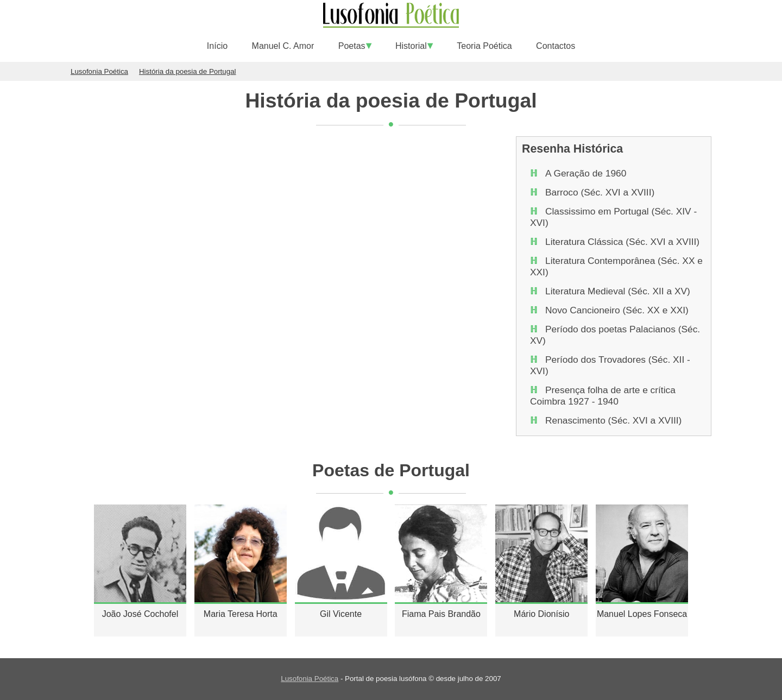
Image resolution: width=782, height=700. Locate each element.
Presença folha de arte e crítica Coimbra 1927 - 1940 (603, 396)
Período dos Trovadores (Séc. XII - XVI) (610, 365)
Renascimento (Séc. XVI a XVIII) (613, 420)
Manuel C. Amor (283, 46)
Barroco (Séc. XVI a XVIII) (600, 192)
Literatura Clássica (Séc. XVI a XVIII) (622, 242)
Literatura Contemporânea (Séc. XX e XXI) (616, 266)
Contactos (556, 46)
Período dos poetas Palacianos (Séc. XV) (615, 335)
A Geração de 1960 (586, 173)
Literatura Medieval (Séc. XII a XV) (618, 291)
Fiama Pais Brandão (441, 614)
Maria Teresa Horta (241, 614)
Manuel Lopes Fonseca (642, 614)
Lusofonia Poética (310, 679)
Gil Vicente (341, 614)
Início (217, 46)
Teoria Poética (484, 46)
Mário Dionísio (541, 614)
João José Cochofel (140, 614)
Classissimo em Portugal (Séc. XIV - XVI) (613, 217)
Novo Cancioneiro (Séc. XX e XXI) (617, 310)
